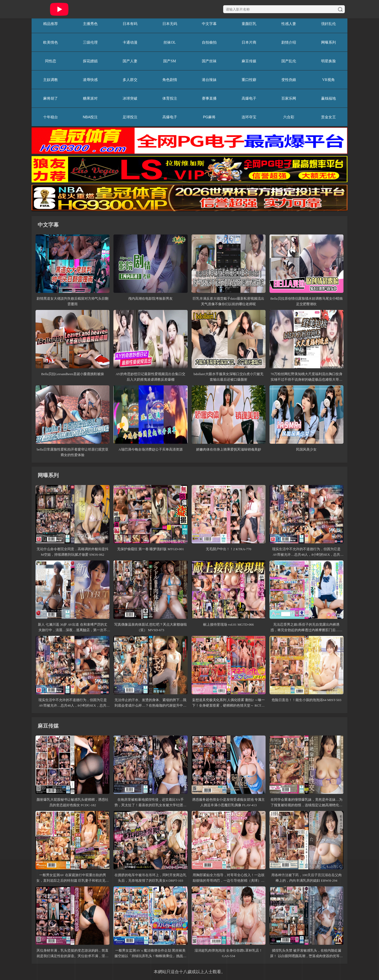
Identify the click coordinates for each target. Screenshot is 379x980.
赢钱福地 (328, 98)
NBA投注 (90, 117)
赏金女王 (328, 117)
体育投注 (170, 98)
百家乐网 (289, 98)
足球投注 (130, 117)
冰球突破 (130, 98)
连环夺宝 (249, 117)
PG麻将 (209, 117)
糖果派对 (90, 98)
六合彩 (289, 117)
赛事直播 (209, 98)
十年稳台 (51, 117)
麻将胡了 (51, 98)
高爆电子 (249, 98)
